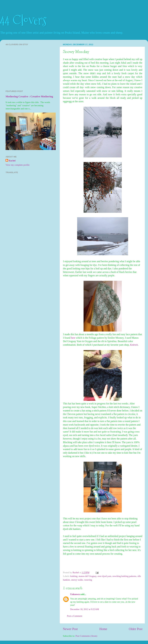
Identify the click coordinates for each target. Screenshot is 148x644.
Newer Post (70, 629)
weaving (88, 580)
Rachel (12, 161)
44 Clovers (23, 20)
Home (103, 629)
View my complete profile (18, 165)
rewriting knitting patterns (124, 576)
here (73, 338)
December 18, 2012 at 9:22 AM (85, 609)
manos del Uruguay (88, 576)
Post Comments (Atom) (86, 636)
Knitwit (134, 345)
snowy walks (77, 580)
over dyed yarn (104, 576)
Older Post (136, 629)
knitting (74, 576)
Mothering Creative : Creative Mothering (29, 96)
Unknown (75, 594)
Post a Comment (75, 616)
